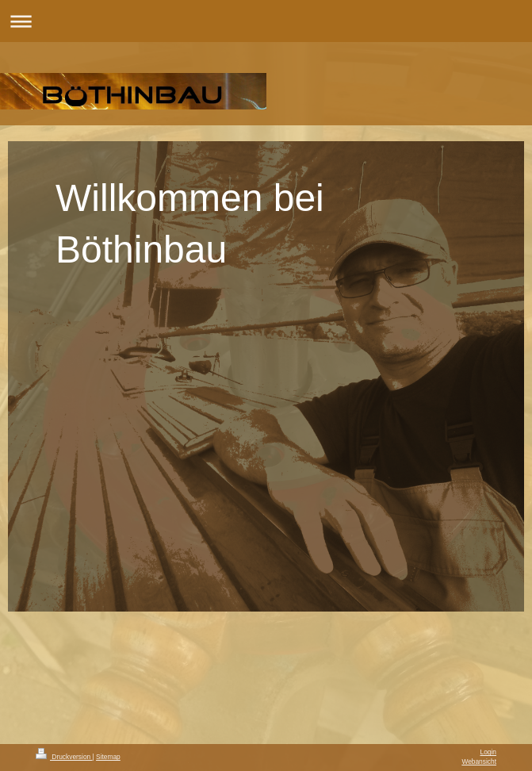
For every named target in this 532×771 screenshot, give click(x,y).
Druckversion (64, 757)
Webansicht (479, 761)
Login (489, 752)
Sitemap (108, 757)
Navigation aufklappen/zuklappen (266, 21)
